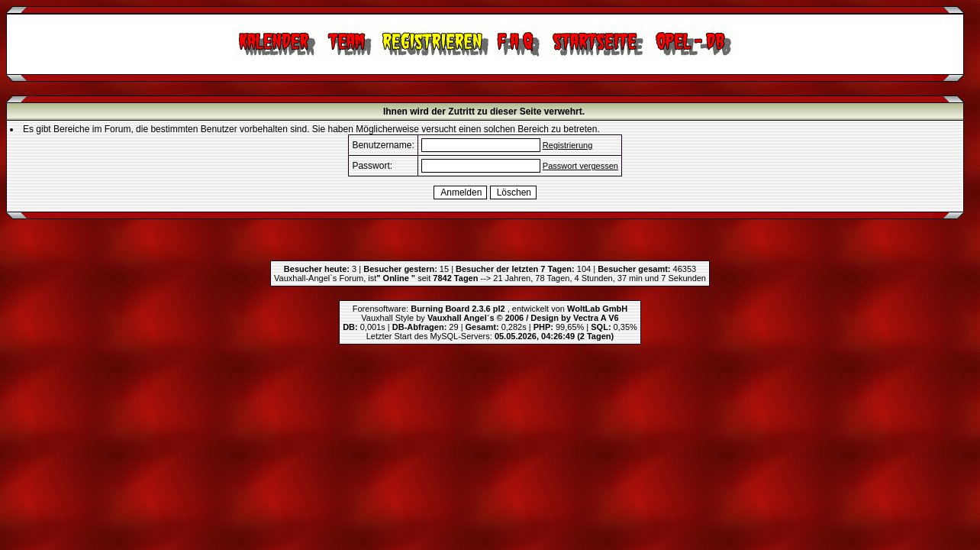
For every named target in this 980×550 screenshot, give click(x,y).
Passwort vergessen (580, 166)
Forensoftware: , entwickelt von (490, 309)
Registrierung (567, 145)
